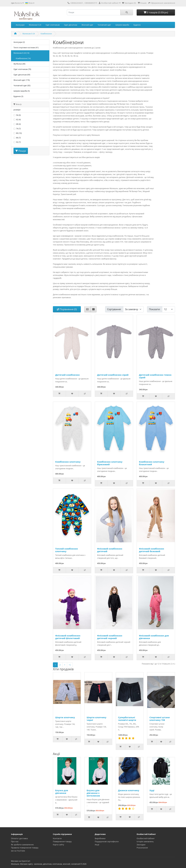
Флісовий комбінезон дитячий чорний (110, 637)
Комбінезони (46, 34)
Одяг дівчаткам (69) (22, 75)
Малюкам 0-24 (35, 25)
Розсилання (142, 848)
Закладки (141, 845)
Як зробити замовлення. (23, 845)
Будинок (137, 25)
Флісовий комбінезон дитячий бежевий (152, 550)
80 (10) (19, 133)
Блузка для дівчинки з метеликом (93, 793)
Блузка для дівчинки (62, 792)
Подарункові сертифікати (107, 841)
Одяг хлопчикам (53, 25)
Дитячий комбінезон (67, 375)
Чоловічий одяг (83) (22, 86)
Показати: (155, 309)
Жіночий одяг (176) (22, 80)
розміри (17, 110)
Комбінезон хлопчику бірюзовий (110, 463)
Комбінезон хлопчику (68, 462)
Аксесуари (20, 25)
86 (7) (18, 138)
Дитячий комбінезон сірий (113, 375)
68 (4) (18, 124)
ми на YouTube (18, 851)
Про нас (15, 841)
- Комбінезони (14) (22, 58)
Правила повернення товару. (25, 848)
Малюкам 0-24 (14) (21, 53)
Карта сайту (58, 845)
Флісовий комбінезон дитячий (110, 550)
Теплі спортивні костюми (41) (26, 48)
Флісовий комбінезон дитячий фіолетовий (68, 637)
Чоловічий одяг (104, 25)
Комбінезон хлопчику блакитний (152, 463)
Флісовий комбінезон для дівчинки (154, 637)
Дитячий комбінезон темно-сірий (155, 376)
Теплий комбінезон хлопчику (67, 550)
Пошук (21, 151)
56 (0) (18, 115)
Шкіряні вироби (122, 25)
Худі (152, 790)
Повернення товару (62, 841)
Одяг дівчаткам (71, 25)
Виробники (100, 838)
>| (70, 665)
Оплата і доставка (19, 838)
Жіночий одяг (87, 25)
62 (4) (18, 120)
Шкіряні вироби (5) (22, 91)
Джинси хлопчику (129, 790)
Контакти (57, 838)
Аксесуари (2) (19, 42)
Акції (97, 845)
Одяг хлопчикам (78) (22, 69)
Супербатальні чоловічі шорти (127, 719)
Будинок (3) (18, 96)
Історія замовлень (145, 841)
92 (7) (18, 142)
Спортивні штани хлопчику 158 (160, 719)
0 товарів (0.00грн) (156, 12)
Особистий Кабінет (146, 838)
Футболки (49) (19, 64)
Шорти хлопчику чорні (97, 719)
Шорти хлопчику (65, 717)
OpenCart (26, 861)
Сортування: (114, 309)
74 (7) (18, 129)
